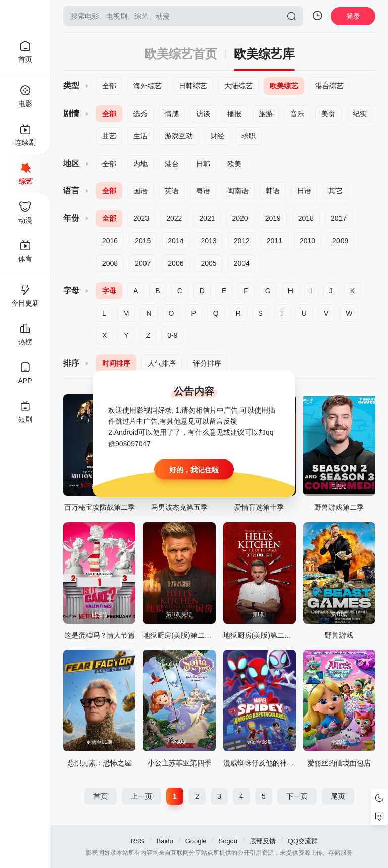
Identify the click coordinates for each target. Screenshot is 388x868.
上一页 (141, 796)
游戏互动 (179, 136)
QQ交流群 (303, 841)
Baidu (165, 841)
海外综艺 (148, 86)
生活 (140, 136)
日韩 (203, 164)
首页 (101, 796)
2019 (273, 218)
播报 (234, 114)
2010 (307, 241)
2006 (176, 263)
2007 (143, 263)
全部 (109, 86)
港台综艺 (329, 86)
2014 (176, 241)
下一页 (297, 796)
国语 (140, 191)
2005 (208, 263)
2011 (275, 241)
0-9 (172, 335)
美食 (328, 114)
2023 (141, 218)
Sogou (228, 841)
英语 (172, 191)
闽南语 (238, 191)
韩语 (273, 191)
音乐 (297, 114)
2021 (207, 218)
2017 (339, 218)
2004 (242, 263)
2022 (174, 218)
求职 (249, 136)
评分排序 (207, 363)
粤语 (203, 191)
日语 (304, 191)
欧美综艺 (284, 86)
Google (196, 841)
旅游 (266, 114)
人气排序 (162, 363)
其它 (335, 191)
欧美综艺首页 (181, 54)
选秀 (140, 114)
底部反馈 (263, 841)
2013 (208, 241)
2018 (306, 218)
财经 (217, 136)
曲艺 (109, 136)
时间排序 (116, 363)
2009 (340, 241)
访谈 (203, 114)
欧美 (234, 164)
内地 (140, 164)
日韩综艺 (193, 86)
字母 (109, 291)
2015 (143, 241)
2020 (240, 218)
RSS (138, 841)
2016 (110, 241)
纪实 (360, 114)
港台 (172, 164)
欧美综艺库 (264, 54)
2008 (110, 263)
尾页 (338, 796)
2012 (242, 241)
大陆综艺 (238, 86)
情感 (172, 114)
